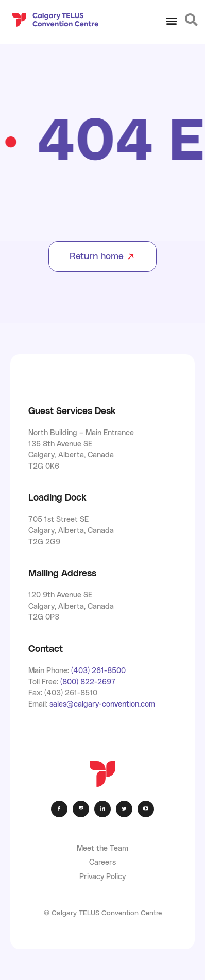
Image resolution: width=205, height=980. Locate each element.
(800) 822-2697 (88, 682)
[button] (172, 21)
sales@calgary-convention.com (102, 704)
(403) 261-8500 (98, 671)
